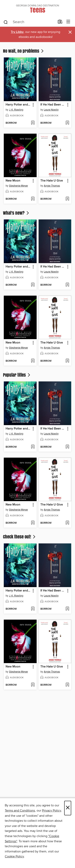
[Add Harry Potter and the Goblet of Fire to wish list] (33, 123)
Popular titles (17, 375)
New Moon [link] (13, 181)
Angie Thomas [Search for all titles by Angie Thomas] (52, 186)
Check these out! (20, 537)
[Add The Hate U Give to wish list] (67, 199)
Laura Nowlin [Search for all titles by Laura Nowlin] (51, 110)
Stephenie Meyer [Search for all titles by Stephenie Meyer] (18, 186)
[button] (33, 105)
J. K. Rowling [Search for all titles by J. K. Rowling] (16, 110)
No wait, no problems (24, 51)
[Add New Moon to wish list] (33, 199)
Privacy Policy (51, 811)
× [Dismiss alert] (70, 32)
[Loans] (60, 23)
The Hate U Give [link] (52, 181)
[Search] (6, 22)
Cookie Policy (14, 856)
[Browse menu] (68, 22)
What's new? (16, 213)
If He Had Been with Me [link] (53, 105)
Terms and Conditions (20, 811)
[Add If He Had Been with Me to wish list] (67, 123)
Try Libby (17, 32)
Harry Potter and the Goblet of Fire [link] (18, 105)
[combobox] (29, 22)
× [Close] (68, 808)
